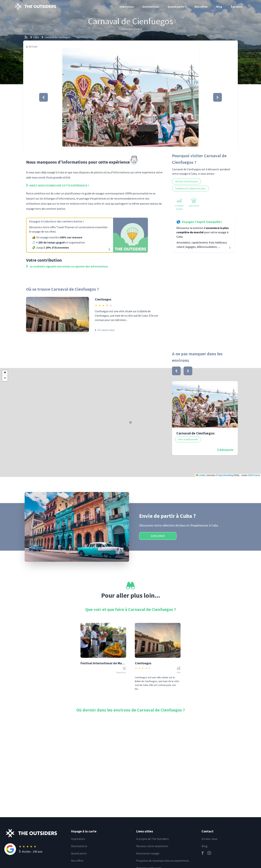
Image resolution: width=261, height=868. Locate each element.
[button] (130, 97)
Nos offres (201, 7)
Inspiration (127, 7)
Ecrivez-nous (210, 839)
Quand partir (79, 853)
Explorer (158, 536)
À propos (236, 7)
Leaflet (201, 475)
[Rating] (36, 849)
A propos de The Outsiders (153, 839)
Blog (219, 7)
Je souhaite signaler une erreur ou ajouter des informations (67, 266)
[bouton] (176, 371)
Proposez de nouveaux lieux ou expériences (163, 861)
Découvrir (226, 450)
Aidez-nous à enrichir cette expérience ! (58, 185)
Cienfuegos (103, 299)
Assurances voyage (148, 853)
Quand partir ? (177, 7)
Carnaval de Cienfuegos (57, 37)
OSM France (254, 475)
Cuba (36, 37)
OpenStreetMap (226, 475)
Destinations (151, 7)
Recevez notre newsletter (152, 846)
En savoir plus (105, 330)
